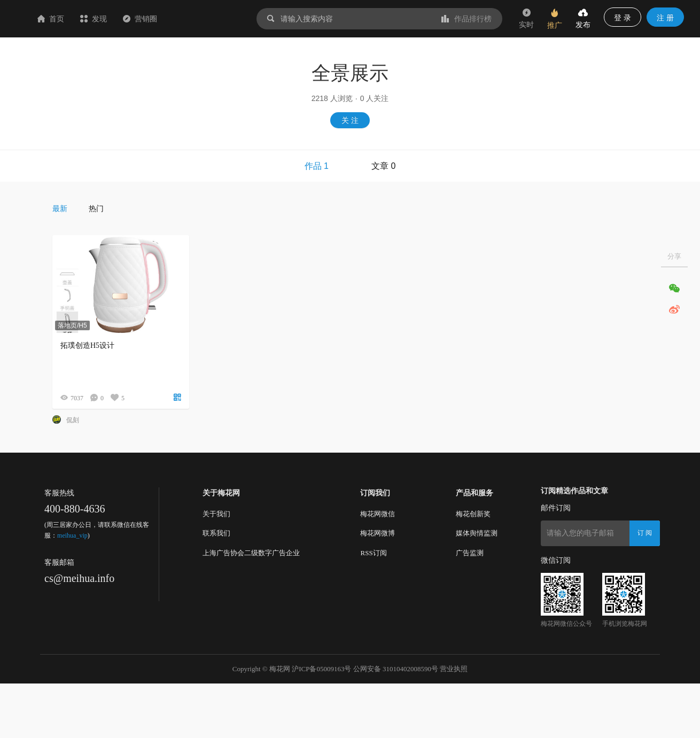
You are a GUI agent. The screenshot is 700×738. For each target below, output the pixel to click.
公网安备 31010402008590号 (396, 669)
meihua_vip (72, 535)
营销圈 (204, 19)
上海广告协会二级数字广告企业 (251, 553)
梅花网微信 (378, 514)
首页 (114, 19)
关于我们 (216, 514)
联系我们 (216, 533)
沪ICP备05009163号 (321, 669)
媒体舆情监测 (477, 533)
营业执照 (454, 669)
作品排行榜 (466, 19)
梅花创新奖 (473, 514)
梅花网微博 (378, 533)
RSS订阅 (373, 553)
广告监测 (470, 553)
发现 (157, 19)
